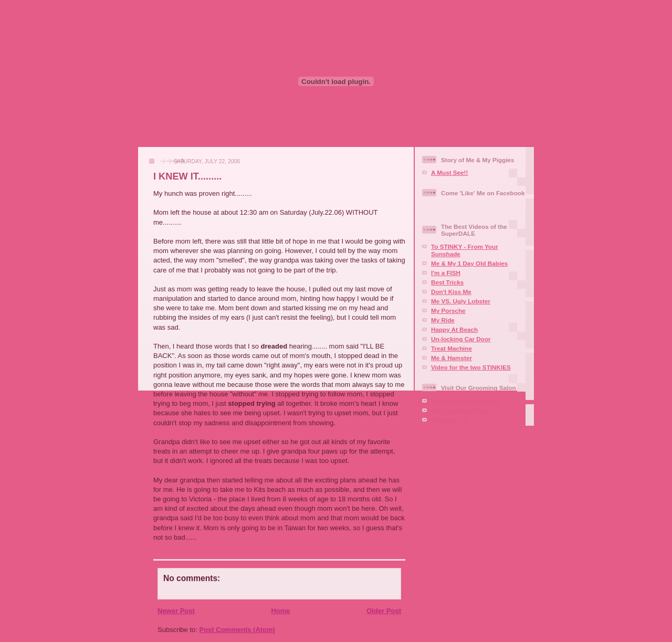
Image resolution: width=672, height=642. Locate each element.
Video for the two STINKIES (471, 367)
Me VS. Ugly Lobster (461, 301)
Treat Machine (451, 348)
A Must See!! (449, 172)
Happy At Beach (454, 329)
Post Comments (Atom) (237, 630)
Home (280, 611)
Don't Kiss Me (451, 292)
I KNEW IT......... (187, 176)
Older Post (384, 611)
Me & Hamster (451, 358)
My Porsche (448, 311)
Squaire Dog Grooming (465, 401)
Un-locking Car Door (461, 339)
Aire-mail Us (449, 420)
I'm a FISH (446, 273)
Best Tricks (447, 282)
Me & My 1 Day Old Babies (469, 263)
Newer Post (176, 611)
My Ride (443, 320)
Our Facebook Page (460, 410)
